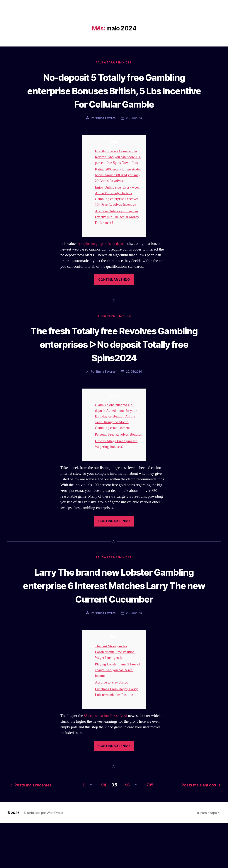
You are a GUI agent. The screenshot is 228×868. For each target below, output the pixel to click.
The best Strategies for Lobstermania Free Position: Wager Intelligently (117, 698)
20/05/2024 (134, 132)
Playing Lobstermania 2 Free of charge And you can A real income (118, 716)
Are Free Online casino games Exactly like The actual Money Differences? (118, 242)
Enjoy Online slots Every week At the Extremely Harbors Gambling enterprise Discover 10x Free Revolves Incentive (118, 219)
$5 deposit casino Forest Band (107, 761)
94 (99, 830)
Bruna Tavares (105, 132)
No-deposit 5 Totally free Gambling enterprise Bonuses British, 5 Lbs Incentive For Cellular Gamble (114, 97)
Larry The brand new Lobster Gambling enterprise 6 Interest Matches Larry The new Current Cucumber (114, 624)
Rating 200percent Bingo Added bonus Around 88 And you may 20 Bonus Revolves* (118, 195)
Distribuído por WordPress (43, 858)
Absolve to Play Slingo (113, 728)
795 (151, 830)
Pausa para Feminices (114, 63)
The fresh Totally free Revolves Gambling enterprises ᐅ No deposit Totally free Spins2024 (114, 370)
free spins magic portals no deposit (103, 269)
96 (126, 830)
